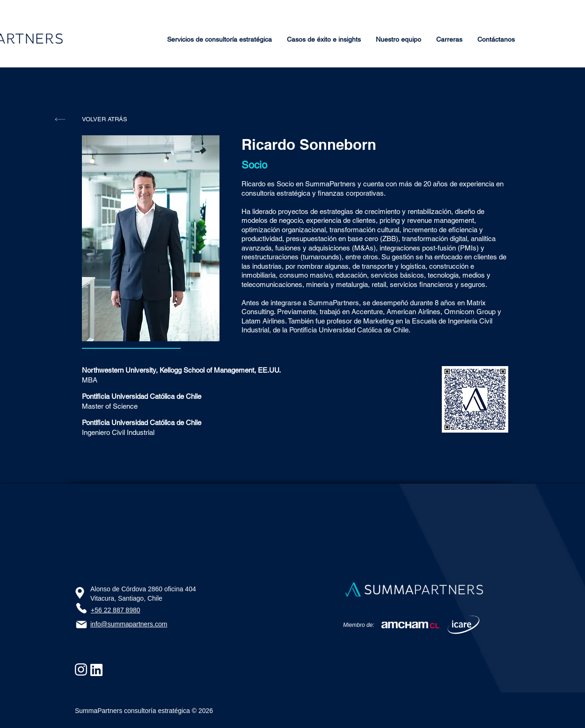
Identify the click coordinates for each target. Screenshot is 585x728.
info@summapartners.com (129, 624)
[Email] (81, 625)
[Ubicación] (80, 593)
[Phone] (81, 608)
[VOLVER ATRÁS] (104, 119)
